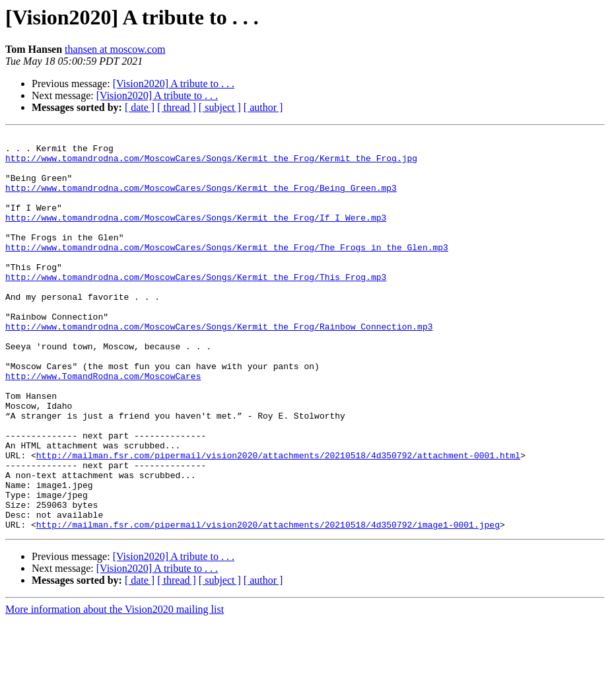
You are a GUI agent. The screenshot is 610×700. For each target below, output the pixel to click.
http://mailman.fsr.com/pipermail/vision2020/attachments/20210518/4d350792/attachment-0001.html (278, 520)
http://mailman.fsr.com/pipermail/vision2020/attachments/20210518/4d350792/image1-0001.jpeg (268, 604)
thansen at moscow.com (115, 49)
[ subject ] (220, 107)
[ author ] (263, 107)
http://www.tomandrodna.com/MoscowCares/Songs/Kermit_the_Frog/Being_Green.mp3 (201, 199)
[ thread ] (177, 107)
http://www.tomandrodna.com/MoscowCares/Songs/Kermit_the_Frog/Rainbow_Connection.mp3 (219, 366)
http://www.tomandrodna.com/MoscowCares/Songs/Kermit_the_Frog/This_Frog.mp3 (196, 306)
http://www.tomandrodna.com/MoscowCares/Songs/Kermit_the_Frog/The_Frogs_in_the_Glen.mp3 (227, 271)
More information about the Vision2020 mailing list (115, 688)
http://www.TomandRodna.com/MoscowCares (103, 425)
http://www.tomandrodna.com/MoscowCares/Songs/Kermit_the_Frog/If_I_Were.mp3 (196, 235)
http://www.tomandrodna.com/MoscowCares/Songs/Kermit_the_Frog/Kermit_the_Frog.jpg (211, 164)
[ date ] (140, 107)
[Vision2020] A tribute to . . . (174, 84)
